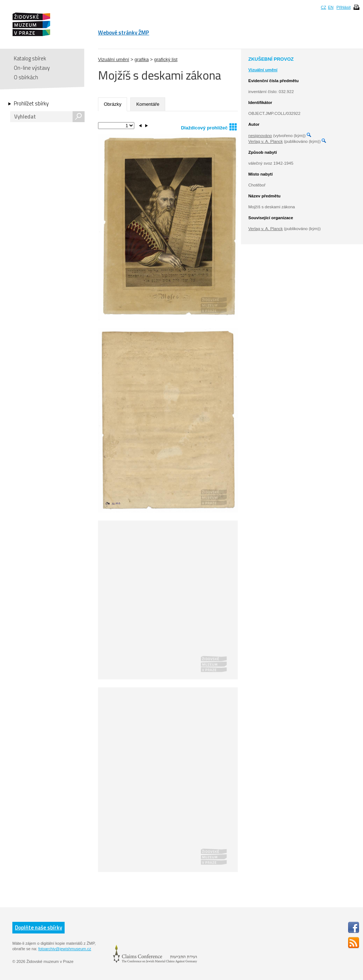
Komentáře (148, 104)
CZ (324, 7)
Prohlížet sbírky (31, 104)
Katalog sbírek (30, 58)
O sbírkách (26, 77)
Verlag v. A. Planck (266, 141)
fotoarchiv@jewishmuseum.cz (65, 949)
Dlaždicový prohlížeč (209, 127)
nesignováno (260, 136)
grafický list (166, 59)
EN (331, 7)
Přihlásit (344, 7)
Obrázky (113, 104)
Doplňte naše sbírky (38, 927)
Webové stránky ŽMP (124, 33)
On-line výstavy (32, 68)
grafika (142, 59)
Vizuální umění (114, 59)
